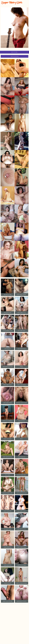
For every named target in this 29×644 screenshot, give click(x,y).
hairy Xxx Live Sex (15, 56)
